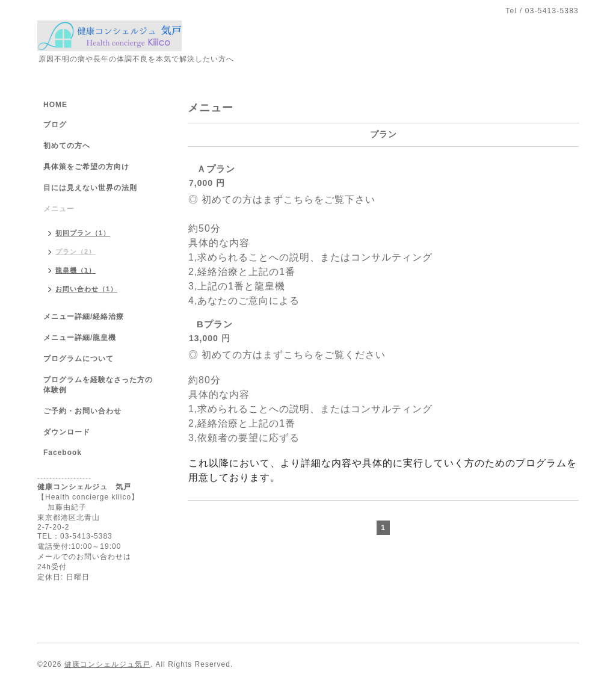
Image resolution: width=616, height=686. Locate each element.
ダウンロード (67, 432)
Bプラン (215, 324)
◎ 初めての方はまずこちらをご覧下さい (282, 199)
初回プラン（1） (83, 233)
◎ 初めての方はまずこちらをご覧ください (287, 355)
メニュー (59, 209)
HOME (55, 105)
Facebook (63, 453)
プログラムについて (79, 359)
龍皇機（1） (75, 270)
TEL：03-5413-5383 (75, 536)
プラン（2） (75, 252)
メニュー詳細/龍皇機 (80, 338)
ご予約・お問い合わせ (82, 411)
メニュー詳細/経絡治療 (84, 317)
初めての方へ (67, 146)
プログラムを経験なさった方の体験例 (98, 385)
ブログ (55, 125)
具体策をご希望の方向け (86, 167)
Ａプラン (216, 169)
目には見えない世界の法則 (90, 188)
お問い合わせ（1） (86, 289)
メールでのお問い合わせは (84, 557)
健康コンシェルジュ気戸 (107, 664)
